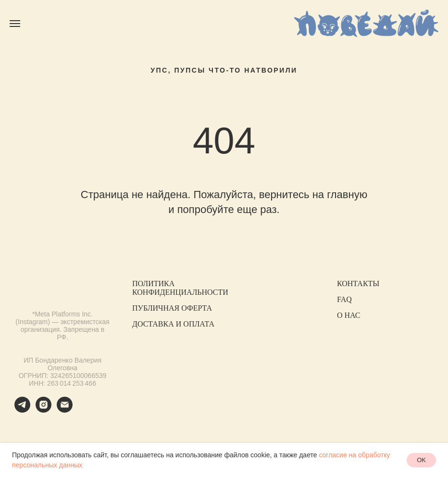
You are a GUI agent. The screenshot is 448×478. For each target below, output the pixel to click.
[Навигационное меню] (15, 24)
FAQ (344, 299)
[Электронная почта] (65, 410)
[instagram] (44, 410)
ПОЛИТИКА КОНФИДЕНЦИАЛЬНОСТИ (180, 288)
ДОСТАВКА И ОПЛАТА (173, 324)
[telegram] (22, 410)
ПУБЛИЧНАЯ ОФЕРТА (172, 308)
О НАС (349, 315)
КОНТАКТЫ (358, 283)
